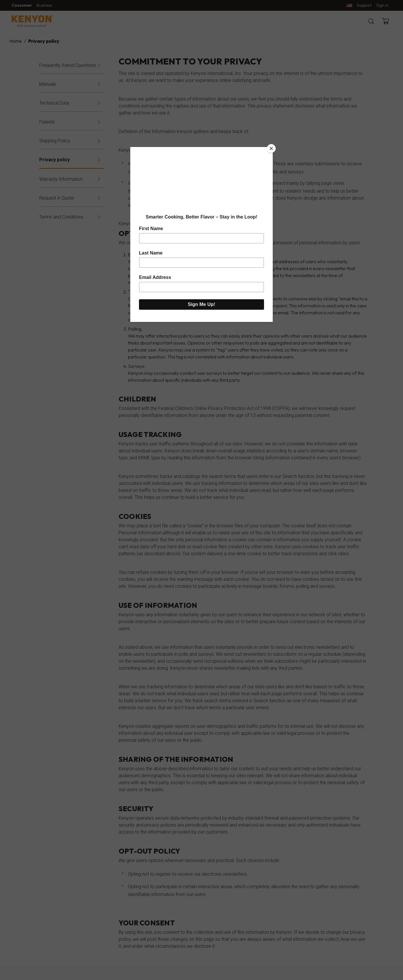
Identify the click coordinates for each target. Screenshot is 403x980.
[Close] (271, 148)
